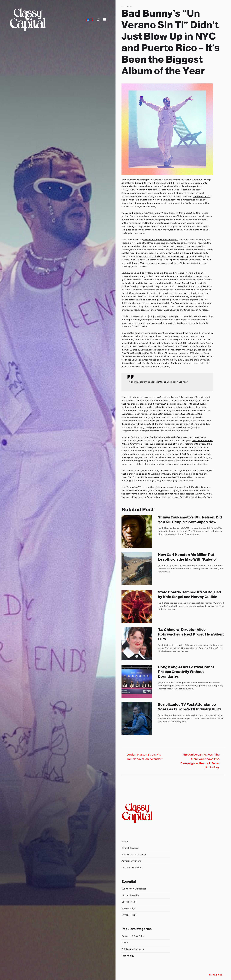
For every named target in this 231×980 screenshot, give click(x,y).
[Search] (98, 20)
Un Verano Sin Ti (202, 196)
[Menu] (105, 20)
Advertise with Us (131, 861)
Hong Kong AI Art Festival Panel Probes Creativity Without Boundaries (186, 672)
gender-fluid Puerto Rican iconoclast (146, 200)
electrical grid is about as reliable (151, 276)
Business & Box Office (133, 936)
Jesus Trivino (168, 286)
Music (125, 943)
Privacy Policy (129, 915)
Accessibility (128, 908)
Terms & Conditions (132, 867)
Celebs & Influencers (133, 949)
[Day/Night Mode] (90, 20)
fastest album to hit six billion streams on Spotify (162, 256)
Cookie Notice (129, 902)
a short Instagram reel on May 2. (161, 240)
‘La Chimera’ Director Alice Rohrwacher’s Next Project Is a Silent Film (191, 634)
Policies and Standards (134, 854)
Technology (128, 956)
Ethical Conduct (130, 848)
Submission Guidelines (134, 889)
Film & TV (127, 7)
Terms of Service (130, 895)
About (125, 841)
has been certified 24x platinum (154, 190)
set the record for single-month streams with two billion (152, 253)
